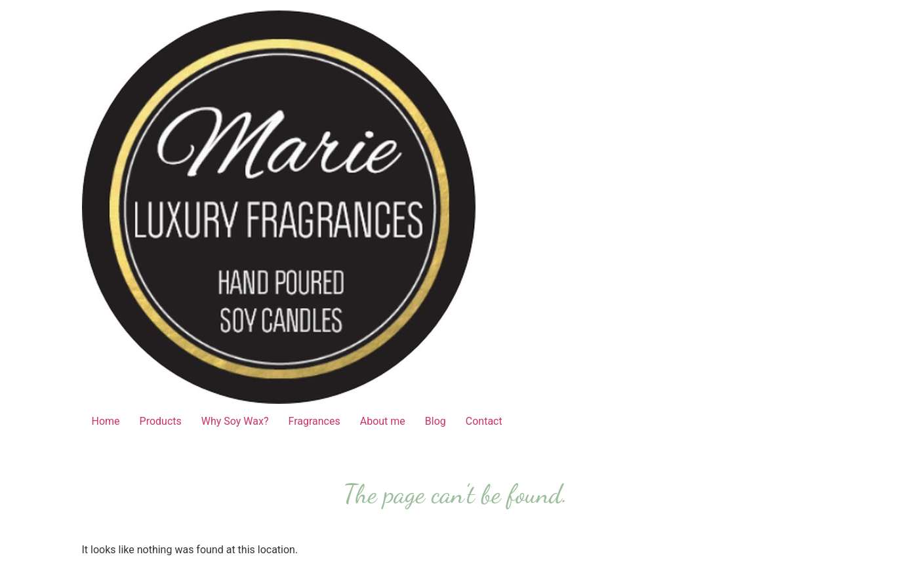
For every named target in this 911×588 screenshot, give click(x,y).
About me (383, 421)
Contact (484, 421)
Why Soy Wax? (235, 421)
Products (161, 421)
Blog (435, 421)
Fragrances (314, 421)
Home (106, 421)
